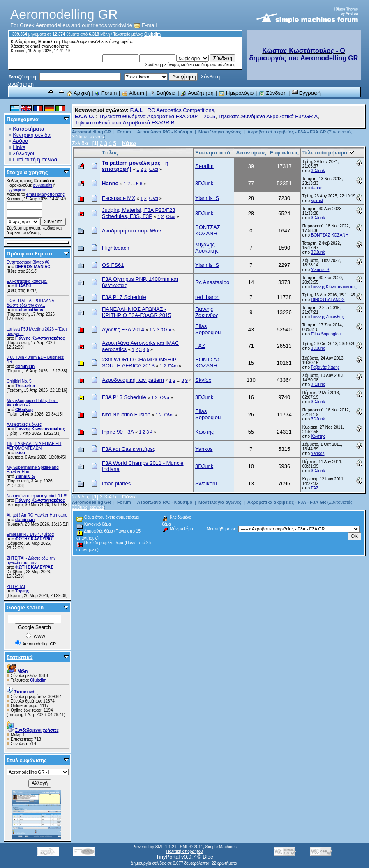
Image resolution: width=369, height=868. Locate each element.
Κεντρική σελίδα (32, 135)
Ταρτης (22, 591)
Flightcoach (115, 248)
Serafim (204, 166)
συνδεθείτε (98, 42)
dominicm (25, 366)
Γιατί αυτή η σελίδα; (36, 160)
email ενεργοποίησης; (50, 46)
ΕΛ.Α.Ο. (85, 116)
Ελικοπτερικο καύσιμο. (27, 281)
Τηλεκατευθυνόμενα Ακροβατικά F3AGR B (125, 123)
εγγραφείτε (122, 42)
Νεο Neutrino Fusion (126, 414)
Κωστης (204, 432)
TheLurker (25, 386)
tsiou (20, 453)
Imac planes (116, 483)
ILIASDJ (23, 286)
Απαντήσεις (251, 153)
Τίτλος (110, 153)
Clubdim (152, 34)
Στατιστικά (20, 657)
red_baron (207, 297)
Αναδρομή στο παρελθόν (131, 231)
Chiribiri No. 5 (19, 381)
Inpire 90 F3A (118, 432)
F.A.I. (136, 110)
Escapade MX (119, 198)
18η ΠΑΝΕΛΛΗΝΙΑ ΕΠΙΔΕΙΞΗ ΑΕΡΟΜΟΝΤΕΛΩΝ (34, 446)
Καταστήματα (28, 129)
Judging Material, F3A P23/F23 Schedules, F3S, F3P (139, 213)
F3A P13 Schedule (124, 397)
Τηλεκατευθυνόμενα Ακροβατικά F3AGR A (268, 116)
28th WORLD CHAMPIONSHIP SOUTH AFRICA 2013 (139, 363)
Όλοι (154, 169)
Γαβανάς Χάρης (325, 367)
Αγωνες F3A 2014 (124, 330)
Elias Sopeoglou (208, 329)
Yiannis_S (25, 476)
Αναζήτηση (197, 93)
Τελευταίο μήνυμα (328, 153)
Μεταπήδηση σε (221, 529)
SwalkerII (206, 483)
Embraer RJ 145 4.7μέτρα (30, 534)
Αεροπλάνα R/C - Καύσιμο (165, 132)
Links (19, 147)
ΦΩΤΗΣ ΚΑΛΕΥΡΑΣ (34, 539)
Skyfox (203, 380)
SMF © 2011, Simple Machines (208, 847)
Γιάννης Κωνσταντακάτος (40, 338)
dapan (317, 188)
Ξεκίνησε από (213, 153)
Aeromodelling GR (91, 132)
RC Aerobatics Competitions (181, 110)
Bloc (208, 857)
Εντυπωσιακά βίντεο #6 (28, 262)
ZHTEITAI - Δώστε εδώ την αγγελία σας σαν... (31, 560)
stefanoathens (29, 310)
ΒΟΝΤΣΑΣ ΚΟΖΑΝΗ (208, 230)
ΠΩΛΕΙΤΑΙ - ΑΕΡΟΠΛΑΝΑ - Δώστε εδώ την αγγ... (32, 303)
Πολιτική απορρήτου (184, 851)
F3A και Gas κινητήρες (129, 449)
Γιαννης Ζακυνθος (207, 312)
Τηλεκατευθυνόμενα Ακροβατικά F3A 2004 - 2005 (157, 116)
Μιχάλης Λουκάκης (207, 248)
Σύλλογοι (23, 153)
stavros (97, 137)
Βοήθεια (162, 93)
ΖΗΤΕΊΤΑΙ (16, 587)
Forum (106, 93)
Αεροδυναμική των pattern (133, 380)
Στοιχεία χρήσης (27, 172)
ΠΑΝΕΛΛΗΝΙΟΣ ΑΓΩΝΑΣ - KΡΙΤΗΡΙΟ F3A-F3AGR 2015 (136, 312)
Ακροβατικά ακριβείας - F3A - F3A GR (287, 132)
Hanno (110, 183)
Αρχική (78, 93)
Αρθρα (21, 141)
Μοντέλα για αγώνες (220, 132)
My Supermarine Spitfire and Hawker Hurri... (33, 470)
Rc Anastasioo (212, 282)
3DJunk (80, 137)
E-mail (145, 25)
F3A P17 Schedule (124, 297)
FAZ (200, 346)
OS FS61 (113, 265)
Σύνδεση (273, 93)
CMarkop (24, 410)
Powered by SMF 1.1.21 (154, 847)
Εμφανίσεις (284, 153)
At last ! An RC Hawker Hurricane (37, 515)
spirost (317, 201)
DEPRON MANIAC (33, 267)
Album (133, 93)
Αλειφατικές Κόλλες (24, 424)
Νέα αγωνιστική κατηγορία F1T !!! (37, 496)
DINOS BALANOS (328, 300)
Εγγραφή (306, 93)
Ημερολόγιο (236, 93)
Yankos (204, 449)
